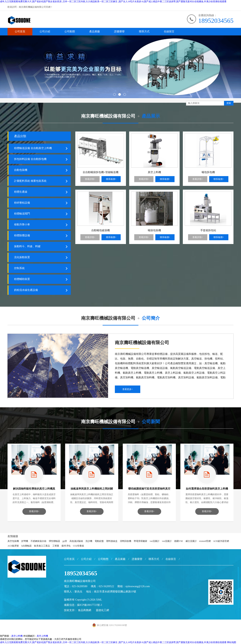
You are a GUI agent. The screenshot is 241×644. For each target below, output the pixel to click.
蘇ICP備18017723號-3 (90, 605)
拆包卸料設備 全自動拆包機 (30, 159)
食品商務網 (85, 610)
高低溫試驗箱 (76, 541)
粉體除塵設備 (22, 235)
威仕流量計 (191, 541)
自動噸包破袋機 (101, 230)
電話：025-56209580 (76, 586)
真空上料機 (154, 172)
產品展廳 (95, 32)
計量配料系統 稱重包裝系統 (30, 181)
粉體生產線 (21, 192)
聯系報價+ (111, 179)
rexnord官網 (205, 541)
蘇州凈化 (66, 546)
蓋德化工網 (102, 610)
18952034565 (216, 21)
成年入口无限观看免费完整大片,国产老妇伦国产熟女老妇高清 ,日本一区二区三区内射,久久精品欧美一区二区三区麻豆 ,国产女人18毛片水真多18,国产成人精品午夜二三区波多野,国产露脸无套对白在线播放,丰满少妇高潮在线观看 (113, 2)
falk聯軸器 (26, 546)
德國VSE (179, 541)
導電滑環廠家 (140, 541)
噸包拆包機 (208, 172)
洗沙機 (89, 541)
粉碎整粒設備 (22, 203)
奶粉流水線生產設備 (26, 290)
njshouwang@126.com (138, 586)
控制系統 (19, 268)
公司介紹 (45, 32)
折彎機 (25, 541)
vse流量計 (155, 541)
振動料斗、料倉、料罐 (27, 246)
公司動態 (70, 32)
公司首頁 (20, 32)
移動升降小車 (22, 225)
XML (99, 600)
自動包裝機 (21, 170)
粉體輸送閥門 (22, 214)
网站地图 (232, 642)
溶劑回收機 (126, 541)
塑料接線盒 (112, 541)
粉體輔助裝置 (22, 279)
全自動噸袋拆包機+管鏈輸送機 (101, 172)
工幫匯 (56, 546)
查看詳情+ (90, 179)
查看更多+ (128, 389)
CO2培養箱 (79, 546)
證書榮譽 (119, 32)
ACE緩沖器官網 (221, 541)
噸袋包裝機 (154, 230)
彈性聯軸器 (54, 541)
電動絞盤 (99, 541)
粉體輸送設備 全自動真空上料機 (33, 148)
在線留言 (169, 32)
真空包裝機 (13, 541)
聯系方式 (144, 32)
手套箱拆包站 (208, 230)
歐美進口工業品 (42, 546)
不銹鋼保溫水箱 (38, 541)
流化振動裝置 (22, 257)
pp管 (65, 541)
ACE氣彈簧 (13, 546)
